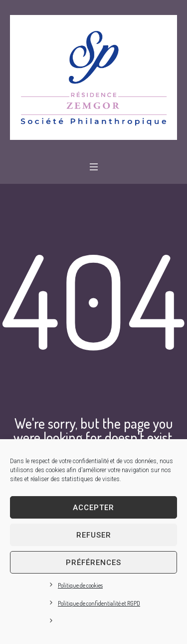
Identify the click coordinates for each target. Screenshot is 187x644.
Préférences (93, 563)
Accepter (93, 508)
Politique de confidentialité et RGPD (99, 603)
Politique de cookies (80, 585)
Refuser (94, 535)
